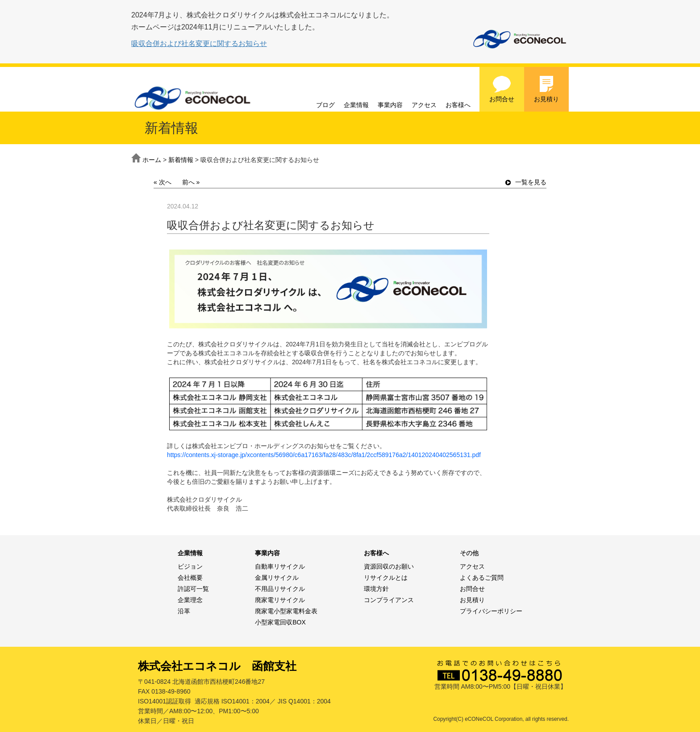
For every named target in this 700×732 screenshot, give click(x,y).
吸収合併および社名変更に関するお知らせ (199, 44)
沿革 (184, 611)
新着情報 (181, 160)
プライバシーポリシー (491, 611)
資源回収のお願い (389, 566)
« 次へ (162, 182)
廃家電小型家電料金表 (286, 611)
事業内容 (390, 105)
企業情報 (356, 105)
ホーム (152, 160)
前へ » (191, 182)
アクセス (424, 105)
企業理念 (190, 600)
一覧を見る (526, 182)
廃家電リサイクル (280, 600)
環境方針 (376, 589)
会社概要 (190, 578)
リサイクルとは (386, 578)
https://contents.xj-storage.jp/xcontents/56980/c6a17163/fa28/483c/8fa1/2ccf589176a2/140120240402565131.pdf (324, 455)
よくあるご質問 (482, 578)
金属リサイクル (277, 578)
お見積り (546, 89)
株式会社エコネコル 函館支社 (217, 666)
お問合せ (502, 89)
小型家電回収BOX (280, 622)
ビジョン (190, 566)
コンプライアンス (389, 600)
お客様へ (458, 105)
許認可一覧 (193, 589)
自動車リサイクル (280, 566)
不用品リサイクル (280, 589)
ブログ (325, 105)
